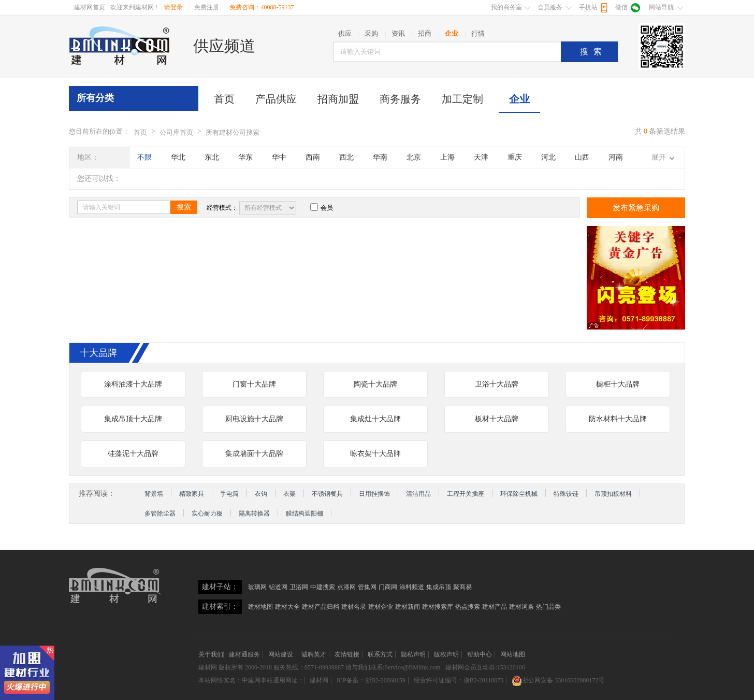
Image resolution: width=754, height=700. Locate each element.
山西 (582, 157)
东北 (212, 157)
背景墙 (154, 494)
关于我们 (211, 654)
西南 (313, 157)
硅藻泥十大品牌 (133, 454)
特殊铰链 (566, 494)
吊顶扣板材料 (613, 494)
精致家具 (192, 494)
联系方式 (380, 654)
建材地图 (260, 607)
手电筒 (229, 494)
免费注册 (207, 7)
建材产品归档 (321, 607)
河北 (548, 157)
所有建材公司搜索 (233, 132)
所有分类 (95, 98)
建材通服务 (244, 654)
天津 (481, 157)
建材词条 (521, 607)
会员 (322, 208)
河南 (616, 157)
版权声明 (446, 654)
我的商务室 (506, 7)
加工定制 (462, 99)
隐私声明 (413, 654)
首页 (224, 99)
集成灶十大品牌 (375, 419)
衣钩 (261, 494)
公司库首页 (176, 132)
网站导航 (661, 7)
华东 (245, 157)
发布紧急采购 (636, 208)
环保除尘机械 (519, 494)
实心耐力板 (207, 513)
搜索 (593, 52)
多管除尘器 (160, 513)
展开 (659, 157)
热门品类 (548, 607)
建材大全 (287, 607)
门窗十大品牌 (254, 384)
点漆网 (346, 587)
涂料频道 (412, 587)
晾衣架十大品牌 (375, 454)
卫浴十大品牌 (497, 384)
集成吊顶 (439, 587)
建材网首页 (90, 7)
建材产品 (495, 607)
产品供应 (276, 99)
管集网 (367, 587)
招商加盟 (338, 99)
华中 (279, 157)
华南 (380, 157)
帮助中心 (480, 654)
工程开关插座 (466, 494)
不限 (144, 157)
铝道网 (278, 587)
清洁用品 (418, 494)
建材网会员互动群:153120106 (485, 667)
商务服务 (400, 99)
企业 (519, 99)
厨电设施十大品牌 (254, 419)
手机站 (588, 7)
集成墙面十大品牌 (254, 454)
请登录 (173, 7)
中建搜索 (323, 587)
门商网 (388, 587)
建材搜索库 (438, 607)
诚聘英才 (314, 654)
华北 (178, 157)
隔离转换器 (254, 513)
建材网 (208, 667)
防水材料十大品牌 (618, 419)
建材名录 (354, 607)
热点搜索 (468, 607)
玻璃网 (257, 587)
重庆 (515, 157)
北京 (414, 157)
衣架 (289, 494)
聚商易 (462, 587)
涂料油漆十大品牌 (133, 384)
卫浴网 (299, 587)
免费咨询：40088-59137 (262, 7)
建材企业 (381, 607)
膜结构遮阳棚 (304, 513)
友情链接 (347, 654)
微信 (621, 7)
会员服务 (550, 7)
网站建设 (281, 654)
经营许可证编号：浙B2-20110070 (459, 680)
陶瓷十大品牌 (375, 384)
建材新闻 (408, 607)
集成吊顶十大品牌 (133, 419)
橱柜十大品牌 (618, 384)
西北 (346, 157)
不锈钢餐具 (327, 494)
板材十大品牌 (497, 419)
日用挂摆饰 (374, 494)
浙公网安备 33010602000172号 (558, 680)
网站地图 (513, 654)
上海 (447, 157)
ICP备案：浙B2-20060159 (371, 680)
